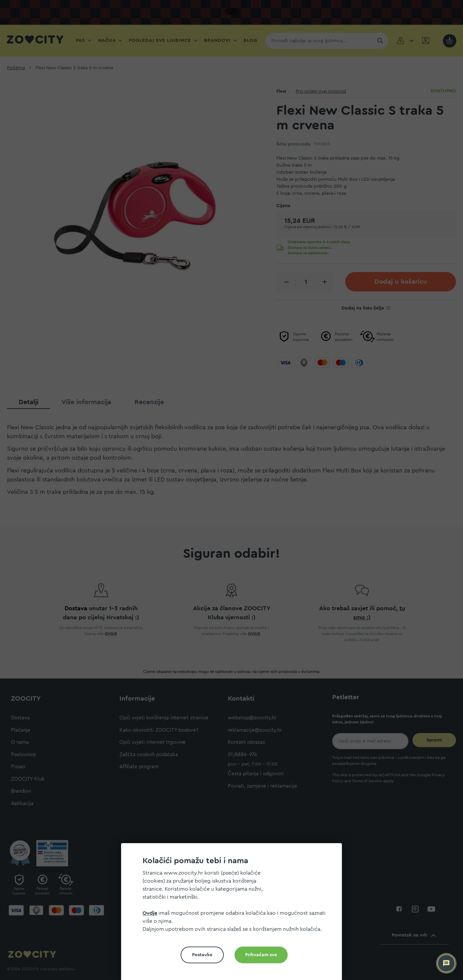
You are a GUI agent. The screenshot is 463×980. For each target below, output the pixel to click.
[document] (234, 914)
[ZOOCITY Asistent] (446, 963)
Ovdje (150, 913)
